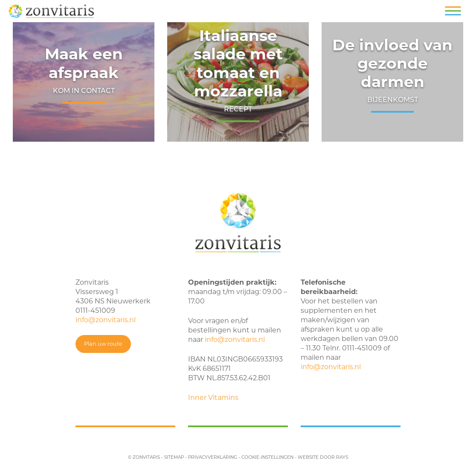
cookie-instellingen (267, 457)
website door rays (323, 457)
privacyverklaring (213, 457)
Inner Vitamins (213, 398)
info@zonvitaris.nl (106, 320)
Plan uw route (103, 344)
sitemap (174, 457)
